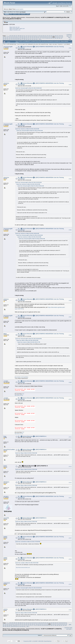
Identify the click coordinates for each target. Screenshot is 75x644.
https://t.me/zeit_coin (15, 30)
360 (6, 38)
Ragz (5, 436)
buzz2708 (6, 518)
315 (33, 36)
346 (37, 37)
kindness (6, 299)
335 (14, 37)
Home (7, 14)
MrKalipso (6, 482)
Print (70, 39)
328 (60, 36)
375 (37, 38)
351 (47, 37)
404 (37, 39)
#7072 (70, 450)
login (17, 9)
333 (10, 37)
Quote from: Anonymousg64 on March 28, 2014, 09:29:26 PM (28, 339)
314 (31, 36)
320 (43, 36)
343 (31, 37)
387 (62, 38)
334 (12, 37)
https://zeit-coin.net (14, 27)
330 (4, 37)
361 (8, 38)
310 (23, 36)
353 (51, 37)
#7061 (70, 48)
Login (19, 14)
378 (43, 38)
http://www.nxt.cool (19, 395)
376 (39, 38)
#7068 (70, 335)
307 (16, 36)
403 (35, 39)
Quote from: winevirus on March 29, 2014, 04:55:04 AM (27, 234)
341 (26, 37)
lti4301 (5, 537)
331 (6, 37)
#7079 (70, 584)
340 (24, 37)
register (21, 9)
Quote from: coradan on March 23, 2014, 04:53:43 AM (27, 563)
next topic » (70, 37)
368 (22, 38)
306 (14, 36)
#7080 (70, 610)
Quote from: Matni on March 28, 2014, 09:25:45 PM (27, 340)
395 (18, 39)
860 (40, 39)
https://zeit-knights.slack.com (17, 29)
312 (27, 36)
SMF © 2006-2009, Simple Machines (43, 641)
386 (60, 38)
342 (28, 37)
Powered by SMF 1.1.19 (29, 641)
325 (54, 36)
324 (52, 36)
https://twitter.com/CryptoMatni (21, 377)
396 (20, 39)
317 (37, 36)
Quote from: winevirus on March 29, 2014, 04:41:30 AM (27, 129)
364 (14, 38)
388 (4, 39)
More (28, 14)
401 (31, 39)
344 (33, 37)
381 (49, 38)
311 (25, 36)
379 (45, 38)
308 (18, 36)
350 (45, 37)
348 (41, 37)
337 (18, 37)
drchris (6, 609)
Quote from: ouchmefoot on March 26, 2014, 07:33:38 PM (28, 542)
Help (11, 14)
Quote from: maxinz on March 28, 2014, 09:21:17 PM (29, 342)
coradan (6, 381)
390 (8, 39)
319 (41, 36)
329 (62, 36)
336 (16, 37)
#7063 (70, 125)
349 (43, 37)
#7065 (70, 230)
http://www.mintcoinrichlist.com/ (23, 567)
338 (20, 37)
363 (12, 38)
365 (16, 38)
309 (21, 36)
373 (33, 38)
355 (56, 37)
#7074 (70, 483)
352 (49, 37)
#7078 (70, 559)
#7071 (70, 437)
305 (12, 36)
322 (47, 36)
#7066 (70, 301)
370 (26, 38)
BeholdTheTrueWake (9, 450)
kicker (5, 466)
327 (58, 36)
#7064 (70, 179)
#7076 (70, 519)
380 (47, 38)
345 (35, 37)
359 (4, 38)
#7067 (70, 317)
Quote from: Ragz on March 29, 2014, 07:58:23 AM (26, 453)
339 (22, 37)
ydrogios (6, 496)
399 (26, 39)
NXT (23, 394)
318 (39, 36)
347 (39, 37)
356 (58, 37)
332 (8, 37)
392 (12, 39)
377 (41, 38)
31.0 (20, 12)
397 (22, 39)
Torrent (24, 12)
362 (10, 38)
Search (15, 14)
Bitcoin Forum (6, 17)
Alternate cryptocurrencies (18, 17)
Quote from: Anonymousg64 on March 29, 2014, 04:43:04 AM (28, 182)
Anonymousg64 (8, 47)
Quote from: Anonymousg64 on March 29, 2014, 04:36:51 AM (28, 88)
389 (6, 39)
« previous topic (69, 35)
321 (45, 36)
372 (31, 38)
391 (10, 39)
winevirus (6, 83)
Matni (5, 334)
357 (60, 37)
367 (20, 38)
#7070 (70, 399)
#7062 (70, 85)
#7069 (70, 382)
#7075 (70, 498)
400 (28, 39)
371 (28, 38)
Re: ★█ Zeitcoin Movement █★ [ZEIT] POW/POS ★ (32, 436)
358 (62, 37)
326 (56, 36)
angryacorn (7, 583)
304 (10, 36)
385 (57, 38)
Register (23, 14)
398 (24, 39)
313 (29, 36)
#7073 (70, 467)
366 (18, 38)
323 (50, 36)
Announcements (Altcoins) (33, 17)
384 (55, 38)
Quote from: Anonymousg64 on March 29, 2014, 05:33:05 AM (28, 588)
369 (24, 38)
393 (14, 39)
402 (33, 39)
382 (51, 38)
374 (35, 38)
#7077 (70, 538)
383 (53, 38)
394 (16, 39)
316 (35, 36)
